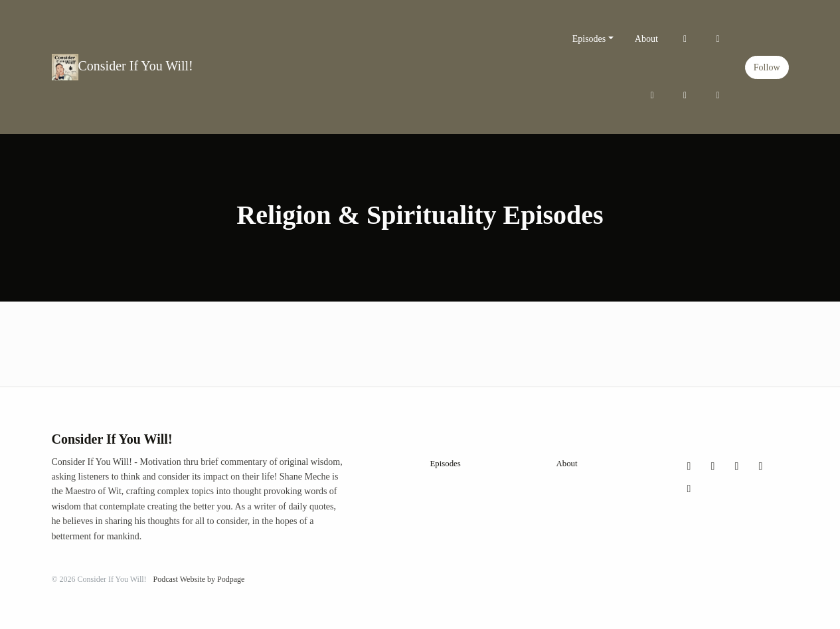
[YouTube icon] (761, 466)
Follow (767, 67)
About (646, 39)
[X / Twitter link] (685, 39)
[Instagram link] (718, 39)
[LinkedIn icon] (689, 489)
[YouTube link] (685, 95)
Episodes (589, 39)
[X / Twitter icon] (689, 466)
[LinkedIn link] (718, 95)
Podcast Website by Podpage (199, 579)
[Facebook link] (652, 95)
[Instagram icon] (713, 466)
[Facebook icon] (737, 466)
